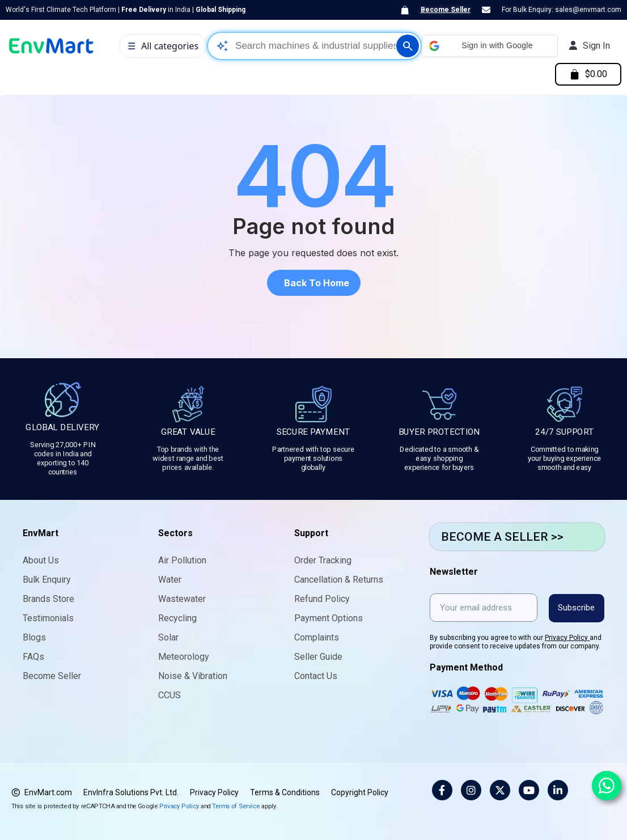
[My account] (590, 46)
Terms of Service (236, 806)
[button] (490, 46)
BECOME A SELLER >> (502, 537)
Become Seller (446, 10)
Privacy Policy (567, 637)
